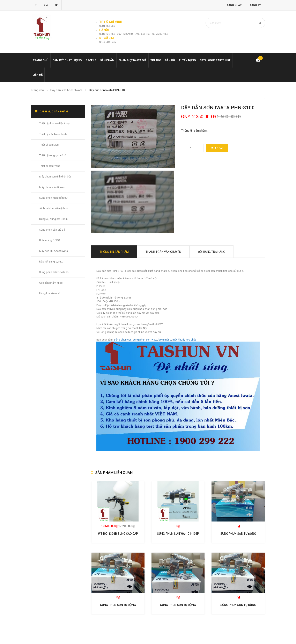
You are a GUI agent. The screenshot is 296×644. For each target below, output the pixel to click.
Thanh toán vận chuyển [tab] (163, 252)
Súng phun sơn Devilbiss (54, 272)
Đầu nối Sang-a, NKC (51, 262)
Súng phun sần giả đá (52, 230)
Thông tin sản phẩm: (194, 131)
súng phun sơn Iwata (145, 340)
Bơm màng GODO (50, 240)
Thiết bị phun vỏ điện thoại (55, 123)
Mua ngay (217, 148)
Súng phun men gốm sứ (53, 198)
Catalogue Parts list (215, 60)
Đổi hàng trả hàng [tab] (212, 252)
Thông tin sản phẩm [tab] (114, 252)
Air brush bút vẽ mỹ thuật (54, 208)
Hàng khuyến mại (49, 293)
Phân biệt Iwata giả (132, 60)
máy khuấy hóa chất (184, 340)
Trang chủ (41, 60)
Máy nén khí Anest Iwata (54, 251)
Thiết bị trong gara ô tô (53, 155)
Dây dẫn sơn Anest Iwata (66, 90)
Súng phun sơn (123, 340)
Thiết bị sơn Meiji (49, 145)
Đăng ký (255, 5)
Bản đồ (170, 60)
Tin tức (156, 60)
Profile (91, 60)
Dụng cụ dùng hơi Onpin (53, 219)
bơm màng (165, 340)
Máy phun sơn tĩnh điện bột (55, 177)
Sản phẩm (107, 60)
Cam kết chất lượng (67, 60)
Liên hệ (38, 75)
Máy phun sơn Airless (52, 187)
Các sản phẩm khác (51, 283)
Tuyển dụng (187, 60)
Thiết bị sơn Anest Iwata (53, 134)
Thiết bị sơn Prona (50, 166)
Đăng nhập (234, 5)
